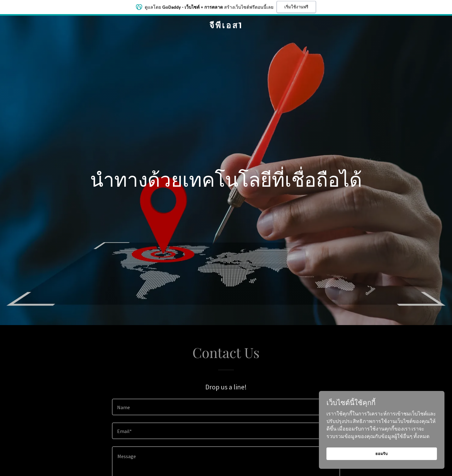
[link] (226, 26)
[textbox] (226, 407)
